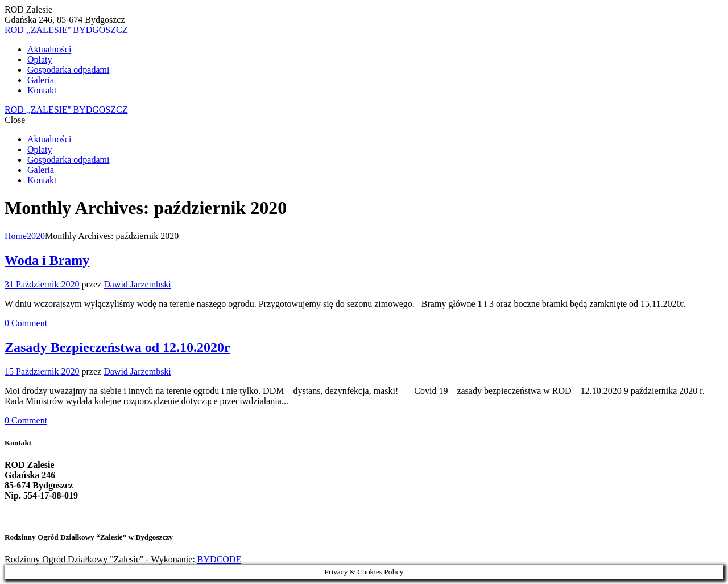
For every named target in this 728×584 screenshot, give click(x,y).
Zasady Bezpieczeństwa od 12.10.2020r (117, 347)
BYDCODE (219, 559)
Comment (26, 323)
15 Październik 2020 (42, 371)
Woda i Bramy (47, 260)
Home (16, 236)
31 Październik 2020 (42, 284)
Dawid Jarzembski (137, 284)
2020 (36, 236)
